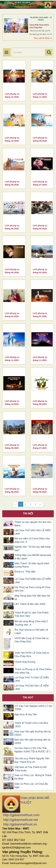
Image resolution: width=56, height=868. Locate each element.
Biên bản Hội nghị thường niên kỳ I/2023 (32, 741)
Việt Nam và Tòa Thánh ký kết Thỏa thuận (31, 769)
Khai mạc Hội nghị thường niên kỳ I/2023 (33, 733)
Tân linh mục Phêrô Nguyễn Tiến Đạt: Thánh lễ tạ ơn (32, 760)
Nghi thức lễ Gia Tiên (26, 714)
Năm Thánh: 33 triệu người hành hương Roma (32, 565)
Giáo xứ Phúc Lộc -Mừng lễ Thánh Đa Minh (33, 777)
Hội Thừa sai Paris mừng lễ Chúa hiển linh (32, 589)
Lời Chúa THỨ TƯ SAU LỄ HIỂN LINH (32, 679)
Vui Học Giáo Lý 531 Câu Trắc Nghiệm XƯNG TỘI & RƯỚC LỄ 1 (32, 750)
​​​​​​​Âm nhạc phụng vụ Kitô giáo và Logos (31, 631)
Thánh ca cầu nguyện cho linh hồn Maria (33, 524)
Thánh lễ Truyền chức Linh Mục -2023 (31, 725)
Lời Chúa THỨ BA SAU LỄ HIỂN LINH (32, 687)
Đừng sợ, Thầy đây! (25, 572)
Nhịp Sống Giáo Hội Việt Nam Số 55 (32, 597)
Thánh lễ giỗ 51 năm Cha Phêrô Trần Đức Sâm (32, 614)
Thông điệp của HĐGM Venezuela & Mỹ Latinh (33, 557)
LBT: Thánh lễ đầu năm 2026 (30, 604)
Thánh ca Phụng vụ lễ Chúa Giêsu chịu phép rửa (33, 671)
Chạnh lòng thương (25, 662)
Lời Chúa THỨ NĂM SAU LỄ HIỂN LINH (33, 581)
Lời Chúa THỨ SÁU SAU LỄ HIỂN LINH (32, 532)
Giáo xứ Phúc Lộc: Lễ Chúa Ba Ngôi (31, 786)
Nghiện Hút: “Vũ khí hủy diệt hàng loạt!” (32, 549)
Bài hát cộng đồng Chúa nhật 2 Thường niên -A (31, 623)
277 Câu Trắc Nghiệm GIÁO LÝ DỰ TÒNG (33, 708)
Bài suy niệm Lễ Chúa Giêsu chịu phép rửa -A (32, 540)
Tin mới (28, 514)
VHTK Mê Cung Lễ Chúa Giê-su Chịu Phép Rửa (32, 640)
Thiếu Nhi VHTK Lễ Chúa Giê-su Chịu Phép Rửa (32, 655)
